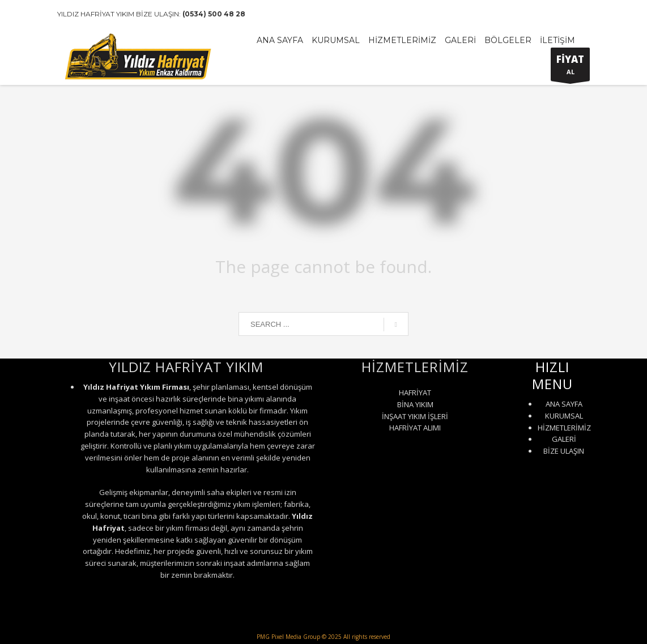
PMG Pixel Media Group (288, 637)
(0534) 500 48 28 (214, 14)
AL (570, 67)
